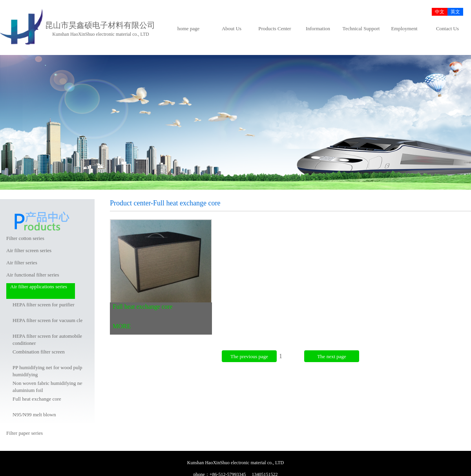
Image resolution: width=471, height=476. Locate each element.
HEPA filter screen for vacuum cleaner (52, 320)
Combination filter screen (39, 352)
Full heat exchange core (37, 399)
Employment (404, 28)
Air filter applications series (39, 287)
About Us (232, 28)
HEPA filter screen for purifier (44, 305)
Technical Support (361, 28)
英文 (455, 12)
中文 (440, 12)
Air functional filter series (33, 275)
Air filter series (22, 263)
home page (189, 28)
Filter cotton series (25, 238)
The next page (332, 356)
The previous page (249, 356)
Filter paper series (25, 433)
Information (318, 28)
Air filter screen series (29, 250)
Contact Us (447, 28)
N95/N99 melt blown (34, 415)
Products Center (275, 28)
